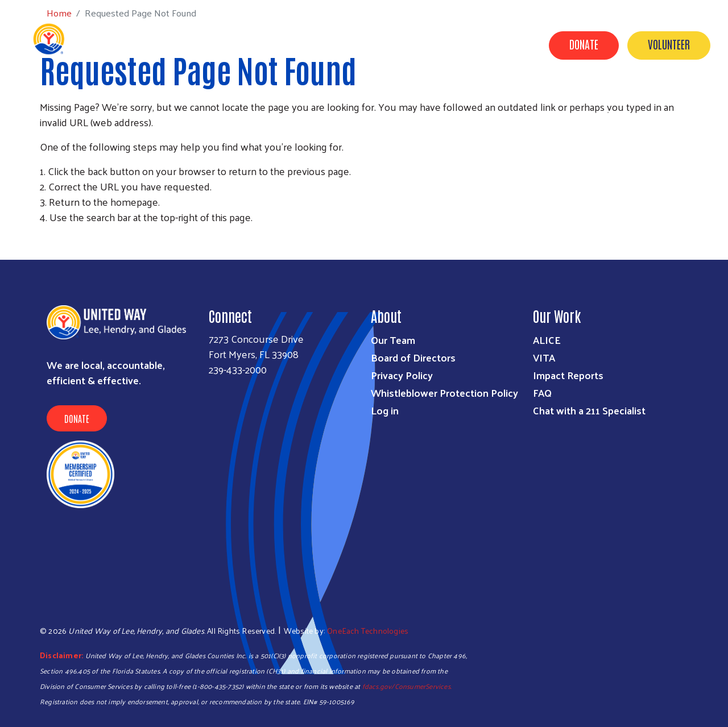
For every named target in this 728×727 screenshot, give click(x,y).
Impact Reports (568, 375)
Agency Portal (677, 114)
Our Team (393, 340)
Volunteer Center (520, 98)
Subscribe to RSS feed (44, 238)
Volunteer (669, 44)
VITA (544, 357)
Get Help (262, 98)
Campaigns (439, 98)
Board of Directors (413, 357)
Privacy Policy (402, 375)
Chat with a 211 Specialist (589, 410)
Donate (584, 44)
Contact (608, 114)
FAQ (542, 392)
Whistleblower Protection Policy (444, 392)
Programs (322, 98)
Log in (385, 410)
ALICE (547, 340)
